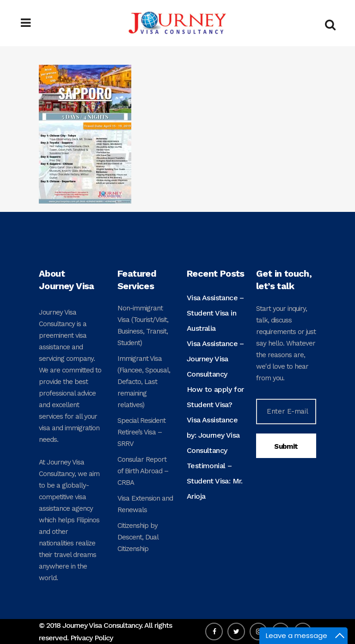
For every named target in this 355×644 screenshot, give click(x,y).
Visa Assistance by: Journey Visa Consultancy (213, 435)
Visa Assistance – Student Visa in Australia (215, 313)
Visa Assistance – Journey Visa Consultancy (215, 359)
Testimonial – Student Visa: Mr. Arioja (215, 481)
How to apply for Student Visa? (215, 397)
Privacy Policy (92, 638)
